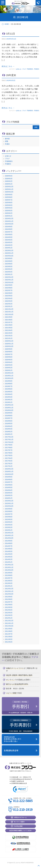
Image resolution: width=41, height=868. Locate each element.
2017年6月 (9, 453)
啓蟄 (7, 141)
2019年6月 (9, 389)
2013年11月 (9, 567)
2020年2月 (9, 368)
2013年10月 (9, 570)
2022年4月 (9, 298)
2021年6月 (9, 325)
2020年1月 (9, 370)
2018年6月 (9, 421)
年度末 (7, 144)
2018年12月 (9, 405)
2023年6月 (9, 264)
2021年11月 (9, 312)
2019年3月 (9, 397)
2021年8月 (9, 320)
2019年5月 (9, 392)
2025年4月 (9, 208)
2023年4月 (9, 269)
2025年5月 (9, 205)
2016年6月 (9, 485)
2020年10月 (9, 346)
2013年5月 (9, 581)
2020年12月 (9, 341)
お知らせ (19, 69)
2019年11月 (9, 376)
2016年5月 (9, 487)
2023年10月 (9, 256)
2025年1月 (9, 216)
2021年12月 (9, 309)
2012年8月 (9, 599)
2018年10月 (9, 410)
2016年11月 (9, 471)
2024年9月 (9, 227)
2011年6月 (9, 637)
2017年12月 (9, 437)
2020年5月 (9, 360)
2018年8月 (9, 416)
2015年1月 (9, 530)
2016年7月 (9, 482)
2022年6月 (9, 293)
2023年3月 (9, 272)
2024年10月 (9, 224)
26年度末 (11, 75)
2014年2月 (9, 559)
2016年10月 (9, 474)
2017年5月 (9, 455)
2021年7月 (9, 322)
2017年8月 (9, 448)
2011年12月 (9, 621)
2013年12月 (9, 565)
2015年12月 (9, 501)
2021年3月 (9, 333)
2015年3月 (9, 525)
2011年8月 (9, 631)
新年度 (7, 139)
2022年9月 (9, 285)
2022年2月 (9, 304)
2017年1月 (9, 466)
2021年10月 (9, 314)
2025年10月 (9, 192)
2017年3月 (9, 461)
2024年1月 (9, 248)
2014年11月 (9, 535)
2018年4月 (9, 426)
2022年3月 (9, 301)
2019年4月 (9, 394)
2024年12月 (9, 218)
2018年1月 (9, 434)
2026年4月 (9, 176)
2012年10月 (9, 594)
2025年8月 (9, 197)
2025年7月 (9, 200)
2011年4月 (9, 642)
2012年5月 (9, 607)
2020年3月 (9, 365)
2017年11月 (9, 439)
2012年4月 (9, 610)
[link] (21, 790)
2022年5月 (9, 296)
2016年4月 (9, 490)
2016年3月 (9, 493)
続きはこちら (8, 66)
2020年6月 (9, 357)
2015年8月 (9, 511)
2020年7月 (9, 354)
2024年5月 (9, 237)
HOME (7, 24)
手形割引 (37, 69)
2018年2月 (9, 432)
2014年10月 (9, 538)
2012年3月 (9, 613)
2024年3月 (9, 242)
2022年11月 (9, 280)
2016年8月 (9, 480)
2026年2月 (9, 181)
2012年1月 (9, 618)
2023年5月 (9, 266)
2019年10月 (9, 378)
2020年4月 (9, 362)
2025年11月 (9, 189)
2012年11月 (9, 591)
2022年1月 (9, 306)
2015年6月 (9, 517)
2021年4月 (9, 330)
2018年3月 (9, 429)
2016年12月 (9, 469)
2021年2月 (9, 336)
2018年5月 (9, 424)
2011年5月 (9, 639)
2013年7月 (9, 578)
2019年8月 (9, 384)
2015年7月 (9, 514)
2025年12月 (9, 187)
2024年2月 (9, 245)
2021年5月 (9, 328)
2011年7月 (9, 634)
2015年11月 (9, 503)
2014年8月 (9, 543)
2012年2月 (9, 615)
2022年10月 (9, 282)
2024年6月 (9, 234)
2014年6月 (9, 549)
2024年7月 (9, 232)
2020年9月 (9, 349)
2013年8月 (9, 575)
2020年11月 (9, 344)
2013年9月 (9, 573)
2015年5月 (9, 519)
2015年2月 (9, 527)
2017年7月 (9, 450)
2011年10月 (9, 626)
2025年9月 (9, 195)
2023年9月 (9, 258)
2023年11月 (9, 253)
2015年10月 (9, 506)
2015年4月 (9, 522)
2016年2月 (9, 495)
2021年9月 (9, 317)
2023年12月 (9, 250)
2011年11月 (9, 623)
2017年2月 (9, 464)
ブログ (24, 69)
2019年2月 (9, 400)
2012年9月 (9, 597)
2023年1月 (9, 274)
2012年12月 (9, 589)
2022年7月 (9, 290)
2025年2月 (9, 213)
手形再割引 (30, 69)
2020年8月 (9, 352)
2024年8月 (9, 229)
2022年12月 (9, 277)
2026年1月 (9, 184)
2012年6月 (9, 605)
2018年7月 (9, 418)
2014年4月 (9, 554)
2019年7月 (9, 386)
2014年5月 (9, 551)
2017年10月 (9, 442)
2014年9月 (9, 541)
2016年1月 (9, 498)
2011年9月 (9, 629)
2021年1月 (9, 338)
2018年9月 (9, 413)
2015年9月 (9, 509)
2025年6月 (9, 203)
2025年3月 (9, 211)
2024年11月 (9, 221)
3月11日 (11, 34)
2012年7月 (9, 602)
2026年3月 (9, 179)
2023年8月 (9, 261)
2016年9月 (9, 477)
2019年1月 (9, 402)
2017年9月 (9, 445)
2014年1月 (9, 562)
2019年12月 (9, 373)
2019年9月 (9, 381)
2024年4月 (9, 240)
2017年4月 (9, 458)
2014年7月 (9, 546)
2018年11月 (9, 408)
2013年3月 (9, 583)
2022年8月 (9, 288)
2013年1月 (9, 586)
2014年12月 (9, 533)
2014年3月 (9, 557)
